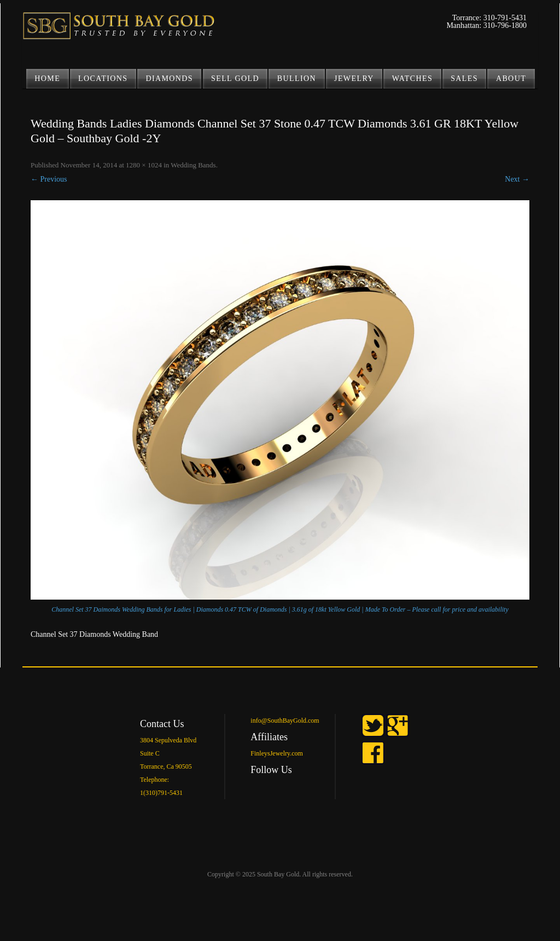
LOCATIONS (103, 79)
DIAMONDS (169, 79)
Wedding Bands (193, 165)
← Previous (49, 179)
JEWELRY (354, 79)
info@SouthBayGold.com (285, 721)
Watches (412, 79)
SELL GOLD (235, 79)
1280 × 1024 (144, 165)
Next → (517, 179)
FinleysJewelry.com (277, 753)
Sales (464, 79)
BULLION (297, 79)
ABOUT (511, 79)
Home (47, 79)
